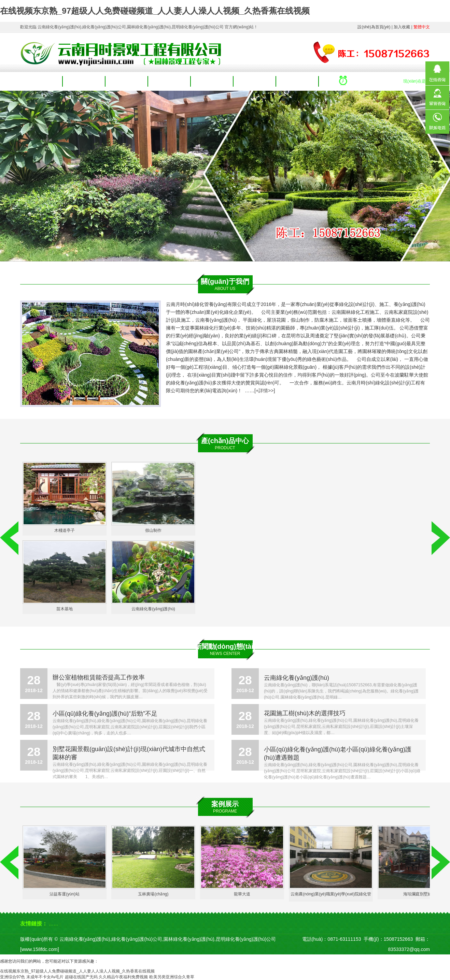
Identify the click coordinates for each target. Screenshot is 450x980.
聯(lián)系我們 (298, 81)
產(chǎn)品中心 (127, 81)
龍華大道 (242, 894)
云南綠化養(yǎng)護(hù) (153, 609)
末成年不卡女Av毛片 (45, 977)
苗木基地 (65, 609)
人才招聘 (255, 81)
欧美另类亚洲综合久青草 (172, 977)
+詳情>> (265, 391)
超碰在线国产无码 (81, 977)
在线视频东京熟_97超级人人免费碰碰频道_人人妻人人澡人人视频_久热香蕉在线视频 (155, 11)
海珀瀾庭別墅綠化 (420, 894)
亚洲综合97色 (12, 977)
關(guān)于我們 (84, 81)
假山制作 (153, 530)
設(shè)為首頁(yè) (374, 27)
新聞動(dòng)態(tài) (225, 646)
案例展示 (212, 81)
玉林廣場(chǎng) (153, 894)
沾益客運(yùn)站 (64, 894)
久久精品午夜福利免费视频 (123, 977)
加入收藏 (402, 27)
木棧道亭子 (65, 530)
